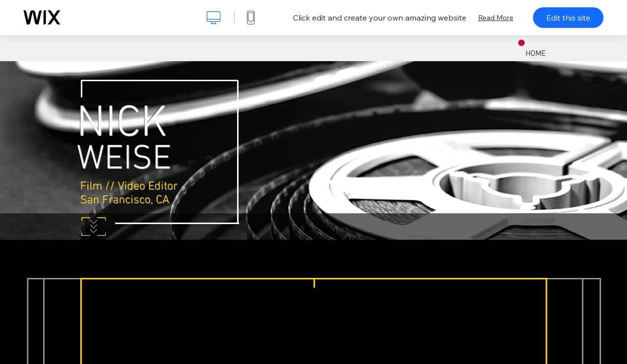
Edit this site (568, 18)
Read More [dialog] (496, 18)
